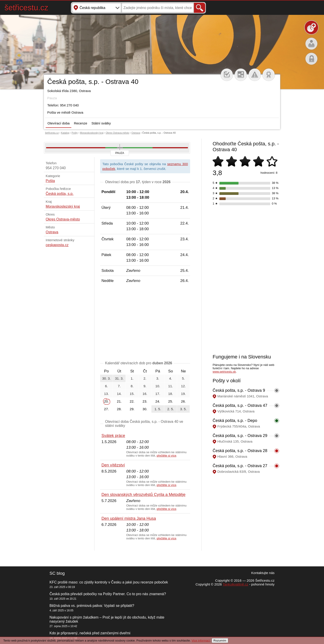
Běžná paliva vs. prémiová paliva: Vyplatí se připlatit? (92, 606)
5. (183, 378)
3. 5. (183, 409)
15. (132, 394)
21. (119, 401)
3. (158, 378)
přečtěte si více (166, 456)
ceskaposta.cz (57, 245)
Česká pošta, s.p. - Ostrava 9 (239, 390)
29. (132, 409)
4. (171, 378)
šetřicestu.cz (26, 8)
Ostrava (136, 133)
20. (107, 401)
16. (145, 394)
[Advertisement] (145, 323)
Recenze (80, 123)
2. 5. (170, 409)
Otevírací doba (58, 123)
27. (107, 409)
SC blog (57, 573)
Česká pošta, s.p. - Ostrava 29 (240, 436)
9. (145, 386)
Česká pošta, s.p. (60, 194)
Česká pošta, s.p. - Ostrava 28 (240, 451)
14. (119, 394)
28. (119, 409)
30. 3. (106, 378)
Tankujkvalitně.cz (235, 584)
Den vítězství (113, 465)
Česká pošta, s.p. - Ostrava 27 (240, 466)
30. (145, 409)
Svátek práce (113, 436)
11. (171, 386)
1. (132, 378)
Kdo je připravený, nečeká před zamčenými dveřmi (90, 633)
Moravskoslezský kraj (92, 133)
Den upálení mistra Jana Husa (129, 518)
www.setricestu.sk (224, 372)
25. (171, 401)
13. (107, 394)
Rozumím (220, 641)
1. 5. (158, 409)
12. (183, 386)
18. (171, 394)
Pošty (75, 133)
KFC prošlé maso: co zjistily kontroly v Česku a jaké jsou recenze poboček (109, 582)
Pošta (50, 181)
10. (158, 386)
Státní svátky (101, 123)
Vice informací (201, 641)
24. (158, 401)
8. (132, 386)
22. (132, 401)
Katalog (65, 133)
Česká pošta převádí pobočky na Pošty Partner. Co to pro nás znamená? (108, 594)
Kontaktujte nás (263, 573)
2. (145, 378)
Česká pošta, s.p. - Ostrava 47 (240, 405)
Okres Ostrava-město (118, 133)
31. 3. (119, 378)
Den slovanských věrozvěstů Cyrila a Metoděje (143, 495)
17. (158, 394)
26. (183, 401)
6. (107, 386)
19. (183, 394)
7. (119, 386)
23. (145, 401)
